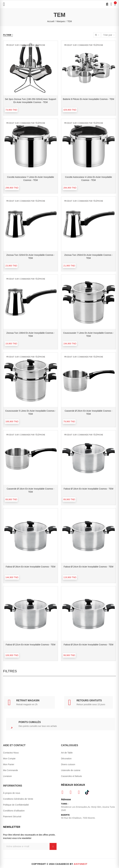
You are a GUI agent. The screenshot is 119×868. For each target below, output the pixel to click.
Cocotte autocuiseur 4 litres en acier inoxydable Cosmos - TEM (89, 179)
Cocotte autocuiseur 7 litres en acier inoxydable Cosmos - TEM (31, 179)
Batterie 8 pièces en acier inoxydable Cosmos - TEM (88, 99)
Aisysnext (81, 864)
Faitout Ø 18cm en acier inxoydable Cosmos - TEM (88, 489)
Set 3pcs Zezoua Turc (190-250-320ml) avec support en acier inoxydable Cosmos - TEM (31, 101)
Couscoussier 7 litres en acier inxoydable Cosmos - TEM (88, 334)
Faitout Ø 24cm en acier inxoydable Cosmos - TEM (88, 567)
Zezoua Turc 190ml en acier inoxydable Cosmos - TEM (30, 334)
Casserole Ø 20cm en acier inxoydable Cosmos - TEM (88, 412)
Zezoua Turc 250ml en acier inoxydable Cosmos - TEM (88, 257)
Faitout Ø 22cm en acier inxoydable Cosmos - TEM (31, 645)
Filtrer (7, 35)
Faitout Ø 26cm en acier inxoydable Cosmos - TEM (31, 567)
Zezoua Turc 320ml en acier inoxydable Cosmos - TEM (30, 257)
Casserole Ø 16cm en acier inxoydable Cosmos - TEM (30, 490)
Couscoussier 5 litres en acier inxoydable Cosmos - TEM (31, 412)
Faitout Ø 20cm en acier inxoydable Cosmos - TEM (88, 645)
